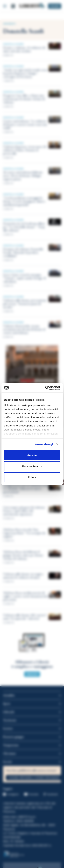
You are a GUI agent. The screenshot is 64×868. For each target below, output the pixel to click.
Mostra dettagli (44, 444)
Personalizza (32, 466)
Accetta (32, 455)
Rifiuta (32, 477)
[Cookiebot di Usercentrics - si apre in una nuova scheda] (46, 388)
